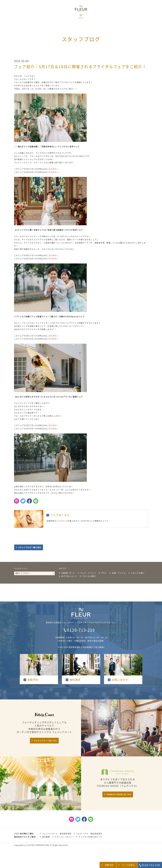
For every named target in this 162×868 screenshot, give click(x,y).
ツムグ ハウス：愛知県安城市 (89, 834)
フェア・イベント (88, 573)
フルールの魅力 (89, 576)
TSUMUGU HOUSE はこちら (119, 794)
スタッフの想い (138, 573)
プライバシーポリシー (64, 837)
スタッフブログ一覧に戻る (30, 547)
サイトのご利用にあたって (90, 837)
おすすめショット (69, 576)
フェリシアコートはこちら (45, 741)
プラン (104, 573)
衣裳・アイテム (119, 573)
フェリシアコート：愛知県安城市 (57, 834)
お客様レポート (68, 573)
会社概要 (46, 837)
